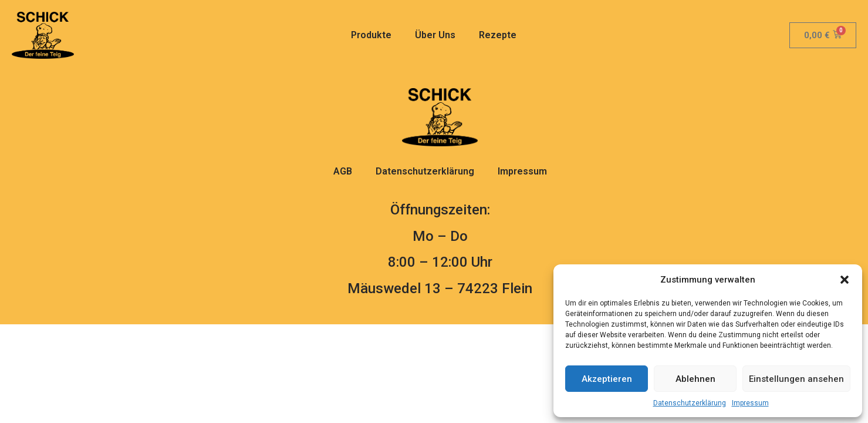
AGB (343, 171)
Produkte (371, 35)
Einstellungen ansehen (796, 379)
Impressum (750, 403)
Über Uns (435, 35)
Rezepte (498, 35)
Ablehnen (695, 379)
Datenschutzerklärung (690, 403)
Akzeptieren (607, 379)
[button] (845, 280)
